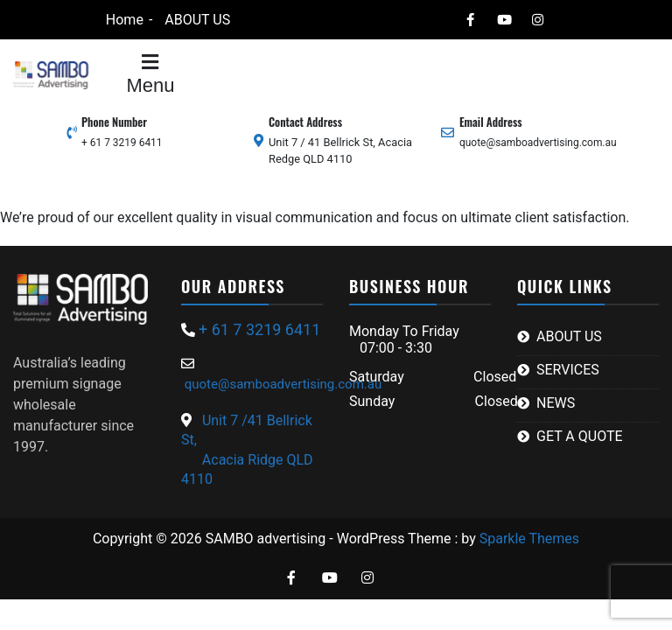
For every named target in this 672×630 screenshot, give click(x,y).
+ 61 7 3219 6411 (122, 143)
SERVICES (568, 370)
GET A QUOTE (580, 436)
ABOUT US (197, 20)
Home (125, 20)
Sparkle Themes (529, 539)
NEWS (556, 403)
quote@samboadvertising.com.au (538, 143)
